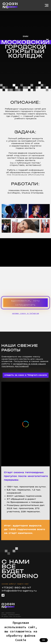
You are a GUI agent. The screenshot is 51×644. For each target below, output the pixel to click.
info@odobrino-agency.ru (19, 591)
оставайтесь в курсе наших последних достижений (24, 365)
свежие (44, 361)
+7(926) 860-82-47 (16, 588)
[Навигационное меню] (47, 5)
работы (6, 364)
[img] (8, 605)
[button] (25, 303)
